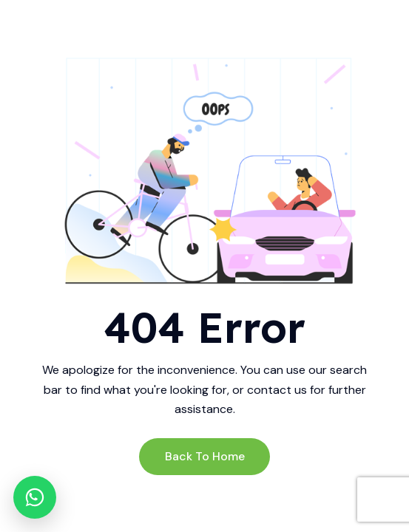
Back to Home (205, 456)
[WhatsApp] (35, 497)
